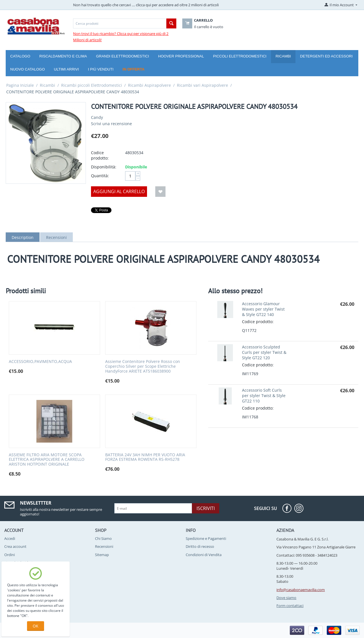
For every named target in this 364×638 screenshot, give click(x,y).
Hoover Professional (181, 56)
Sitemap (102, 555)
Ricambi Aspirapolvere (149, 85)
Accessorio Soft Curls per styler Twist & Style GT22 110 (264, 396)
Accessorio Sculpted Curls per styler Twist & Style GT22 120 (264, 352)
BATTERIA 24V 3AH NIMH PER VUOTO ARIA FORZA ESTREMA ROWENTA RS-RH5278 (145, 457)
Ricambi (283, 56)
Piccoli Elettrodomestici (240, 56)
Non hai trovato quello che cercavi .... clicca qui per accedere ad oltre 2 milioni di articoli (146, 5)
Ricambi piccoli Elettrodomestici (92, 85)
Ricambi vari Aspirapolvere (202, 85)
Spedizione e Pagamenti (206, 538)
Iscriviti (206, 508)
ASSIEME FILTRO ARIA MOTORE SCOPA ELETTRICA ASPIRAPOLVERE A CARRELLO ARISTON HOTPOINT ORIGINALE (47, 460)
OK (36, 626)
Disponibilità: (104, 167)
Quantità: (100, 176)
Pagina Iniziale (20, 85)
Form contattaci (290, 606)
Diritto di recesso (200, 546)
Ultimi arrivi (67, 69)
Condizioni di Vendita (204, 555)
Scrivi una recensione (111, 124)
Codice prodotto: (100, 155)
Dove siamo (286, 598)
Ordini (10, 555)
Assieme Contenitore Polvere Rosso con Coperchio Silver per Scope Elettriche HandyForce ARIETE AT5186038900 (143, 366)
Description (23, 237)
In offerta (134, 69)
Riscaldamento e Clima (63, 56)
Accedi (10, 538)
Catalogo (20, 56)
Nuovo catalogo (28, 69)
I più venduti (101, 69)
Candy (97, 117)
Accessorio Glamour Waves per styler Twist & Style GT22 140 (263, 309)
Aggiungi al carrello (119, 191)
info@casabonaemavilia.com (301, 590)
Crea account (15, 546)
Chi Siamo (103, 538)
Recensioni (56, 237)
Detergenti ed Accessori (326, 56)
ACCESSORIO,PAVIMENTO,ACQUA (40, 362)
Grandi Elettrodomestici (123, 56)
